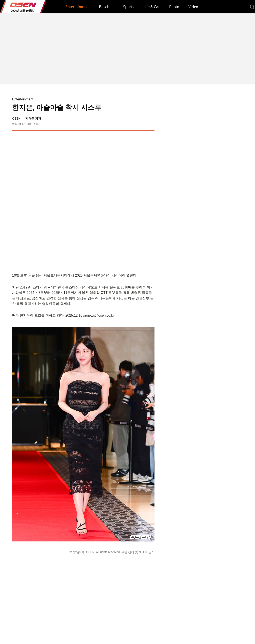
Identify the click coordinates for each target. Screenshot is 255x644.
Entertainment (23, 99)
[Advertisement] (100, 201)
